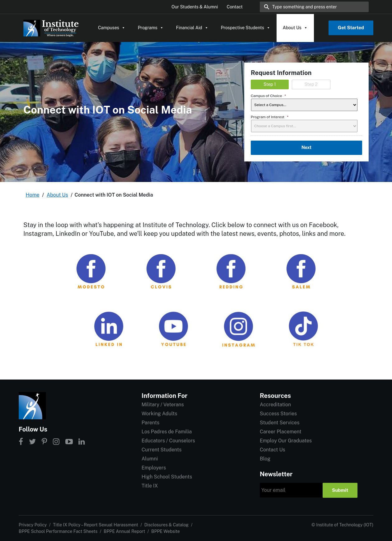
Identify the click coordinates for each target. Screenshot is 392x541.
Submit (340, 490)
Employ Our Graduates (286, 441)
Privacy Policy (33, 525)
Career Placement (281, 432)
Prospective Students (246, 28)
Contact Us (273, 450)
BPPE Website (166, 531)
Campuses (112, 28)
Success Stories (278, 414)
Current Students (161, 450)
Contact (235, 7)
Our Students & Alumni (195, 7)
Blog (265, 459)
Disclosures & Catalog (166, 525)
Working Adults (159, 414)
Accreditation (275, 405)
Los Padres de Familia (167, 432)
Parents (150, 423)
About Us (295, 28)
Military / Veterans (163, 405)
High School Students (167, 477)
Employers (154, 468)
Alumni (150, 459)
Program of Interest (270, 117)
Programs (151, 28)
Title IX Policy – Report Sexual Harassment (96, 525)
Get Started (351, 28)
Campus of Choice (268, 96)
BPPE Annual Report (124, 531)
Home (33, 195)
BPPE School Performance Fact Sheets (58, 531)
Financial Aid (192, 28)
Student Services (280, 423)
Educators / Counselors (168, 441)
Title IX (150, 486)
